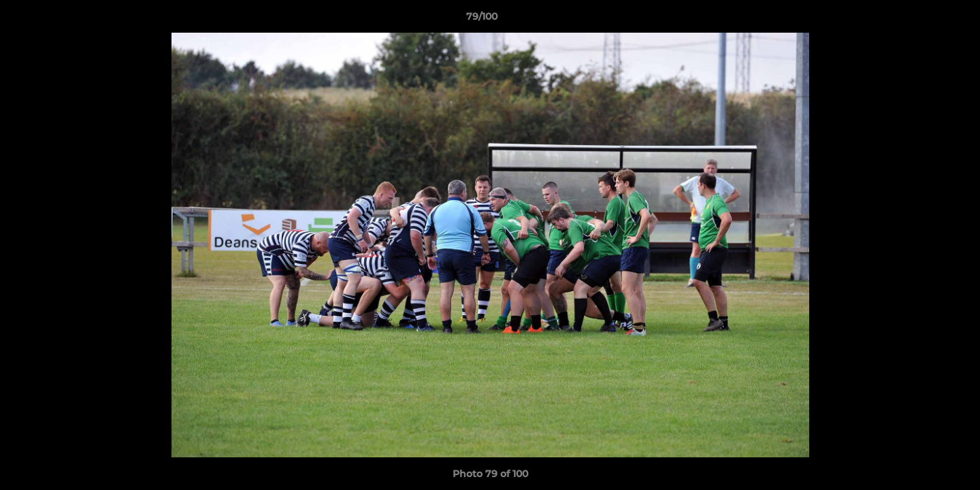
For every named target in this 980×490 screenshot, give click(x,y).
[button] (923, 20)
